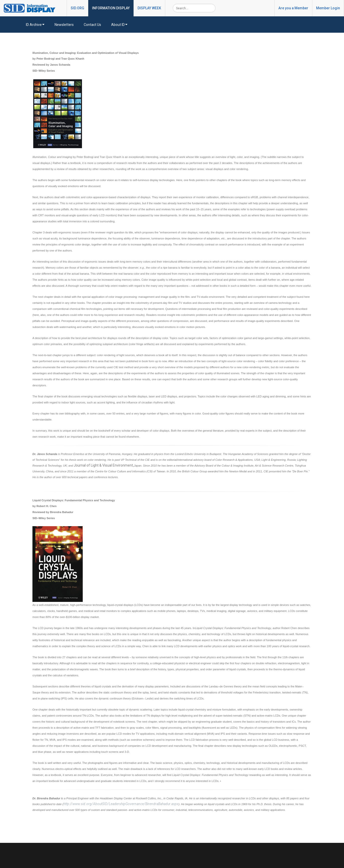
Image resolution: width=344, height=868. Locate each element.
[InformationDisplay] (32, 8)
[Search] (194, 8)
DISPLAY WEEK (149, 8)
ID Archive (35, 25)
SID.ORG (77, 8)
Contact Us (92, 25)
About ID (119, 25)
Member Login (328, 8)
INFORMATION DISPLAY (111, 8)
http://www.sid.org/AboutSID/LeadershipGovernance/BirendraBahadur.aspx (121, 804)
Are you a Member (293, 8)
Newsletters (64, 25)
